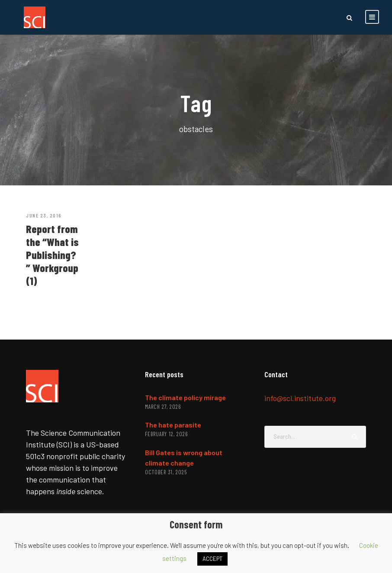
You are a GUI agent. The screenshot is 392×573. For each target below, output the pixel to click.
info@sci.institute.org (300, 398)
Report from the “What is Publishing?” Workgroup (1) (52, 255)
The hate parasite (173, 425)
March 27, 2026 (163, 407)
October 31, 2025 (166, 472)
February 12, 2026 (166, 434)
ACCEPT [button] (212, 559)
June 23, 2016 (44, 215)
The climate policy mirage (185, 397)
